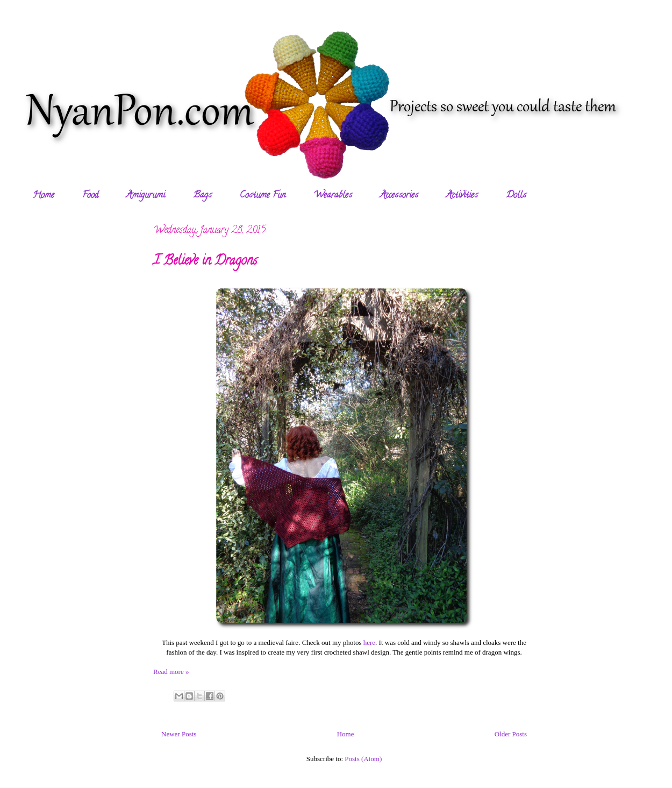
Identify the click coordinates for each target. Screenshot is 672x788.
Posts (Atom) (363, 759)
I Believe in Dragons (205, 262)
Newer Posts (179, 734)
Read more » (171, 672)
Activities (462, 196)
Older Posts (511, 734)
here (369, 643)
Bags (202, 196)
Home (44, 196)
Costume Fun (263, 196)
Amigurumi (146, 196)
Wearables (333, 196)
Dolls (516, 196)
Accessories (399, 196)
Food (90, 196)
